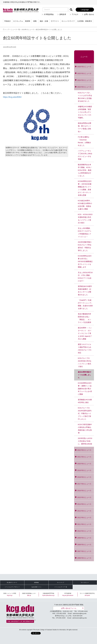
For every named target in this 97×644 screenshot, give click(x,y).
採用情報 (36, 583)
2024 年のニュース (84, 80)
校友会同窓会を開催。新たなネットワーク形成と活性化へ (85, 127)
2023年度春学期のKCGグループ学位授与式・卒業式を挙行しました (85, 246)
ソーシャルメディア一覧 (61, 587)
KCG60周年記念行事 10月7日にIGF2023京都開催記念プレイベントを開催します (85, 261)
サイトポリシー (85, 583)
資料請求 (63, 14)
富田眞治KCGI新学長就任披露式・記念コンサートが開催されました (85, 290)
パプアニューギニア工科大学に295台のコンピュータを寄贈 (85, 155)
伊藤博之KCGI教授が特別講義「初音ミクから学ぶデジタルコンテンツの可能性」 (85, 112)
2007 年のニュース (84, 551)
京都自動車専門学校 (48, 594)
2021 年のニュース (84, 457)
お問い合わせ (89, 14)
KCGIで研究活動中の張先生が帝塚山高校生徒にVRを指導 (85, 429)
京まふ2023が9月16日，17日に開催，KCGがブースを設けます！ (85, 277)
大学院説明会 (49, 14)
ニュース (84, 57)
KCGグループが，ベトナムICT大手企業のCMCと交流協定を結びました (85, 97)
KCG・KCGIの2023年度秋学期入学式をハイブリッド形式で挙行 (85, 219)
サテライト (55, 21)
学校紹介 (8, 21)
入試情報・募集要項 (84, 21)
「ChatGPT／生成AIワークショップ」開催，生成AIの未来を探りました (85, 304)
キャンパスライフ (68, 21)
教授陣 (28, 21)
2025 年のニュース (84, 73)
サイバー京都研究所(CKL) (87, 594)
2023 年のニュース (84, 87)
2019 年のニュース (84, 470)
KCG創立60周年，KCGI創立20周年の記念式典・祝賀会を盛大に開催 (85, 205)
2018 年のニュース (84, 477)
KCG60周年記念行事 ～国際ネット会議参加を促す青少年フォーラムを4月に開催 (85, 389)
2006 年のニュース (84, 558)
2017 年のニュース (84, 484)
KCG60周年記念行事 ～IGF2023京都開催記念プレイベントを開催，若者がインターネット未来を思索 (85, 188)
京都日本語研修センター (29, 594)
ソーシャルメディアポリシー (12, 587)
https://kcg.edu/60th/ (12, 97)
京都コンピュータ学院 (10, 594)
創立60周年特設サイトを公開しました (85, 375)
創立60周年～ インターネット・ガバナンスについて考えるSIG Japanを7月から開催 (85, 333)
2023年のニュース (28, 29)
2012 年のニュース (84, 518)
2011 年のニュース (84, 524)
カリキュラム (18, 21)
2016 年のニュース (84, 491)
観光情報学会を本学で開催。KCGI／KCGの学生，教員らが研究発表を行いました (85, 170)
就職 (35, 21)
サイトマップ (61, 583)
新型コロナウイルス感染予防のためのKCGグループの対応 (85, 349)
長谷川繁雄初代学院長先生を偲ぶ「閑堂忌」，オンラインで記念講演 (85, 318)
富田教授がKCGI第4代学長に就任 (85, 401)
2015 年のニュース (84, 497)
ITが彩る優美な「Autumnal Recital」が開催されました (85, 141)
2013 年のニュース (84, 511)
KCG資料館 (68, 594)
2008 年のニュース (84, 545)
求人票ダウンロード (12, 583)
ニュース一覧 (15, 29)
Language (85, 10)
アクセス (75, 14)
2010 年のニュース (84, 531)
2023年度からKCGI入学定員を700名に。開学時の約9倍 (85, 441)
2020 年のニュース (84, 464)
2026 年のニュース (84, 67)
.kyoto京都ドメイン (36, 587)
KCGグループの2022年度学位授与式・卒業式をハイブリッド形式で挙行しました (85, 413)
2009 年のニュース (84, 538)
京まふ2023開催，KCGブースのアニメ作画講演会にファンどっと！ (85, 232)
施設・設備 (44, 21)
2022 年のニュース (84, 450)
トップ (7, 29)
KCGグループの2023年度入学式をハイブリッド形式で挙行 (85, 362)
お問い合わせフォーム (69, 608)
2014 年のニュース (84, 504)
